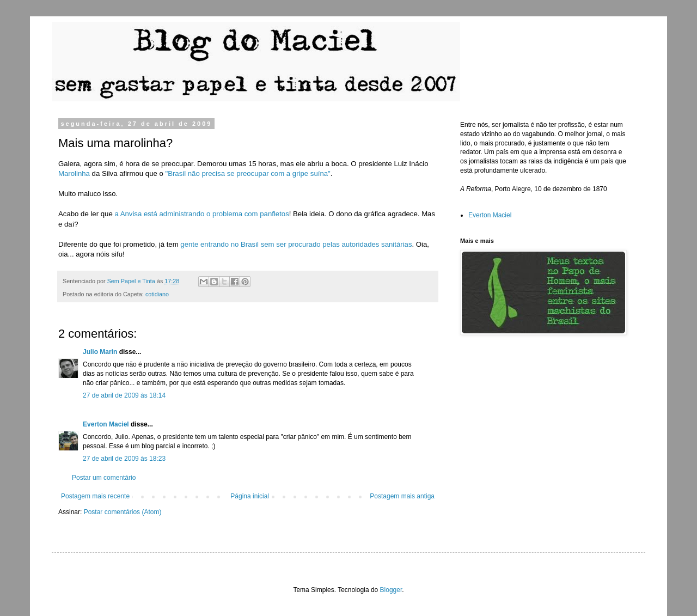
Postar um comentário (104, 478)
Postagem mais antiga (402, 496)
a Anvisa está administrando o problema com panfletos (201, 214)
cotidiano (157, 294)
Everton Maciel (106, 424)
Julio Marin (100, 352)
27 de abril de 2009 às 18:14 (124, 395)
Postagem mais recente (95, 496)
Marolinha (74, 173)
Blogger (391, 590)
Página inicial (250, 496)
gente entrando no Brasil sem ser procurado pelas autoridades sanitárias (296, 244)
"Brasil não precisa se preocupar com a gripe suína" (247, 173)
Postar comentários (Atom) (123, 512)
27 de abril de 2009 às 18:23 (124, 459)
